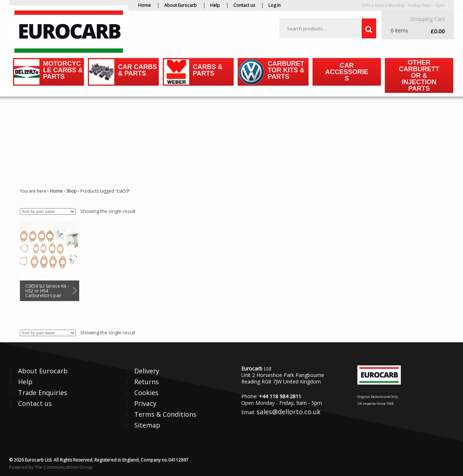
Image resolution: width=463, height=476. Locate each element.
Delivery (147, 371)
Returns (146, 382)
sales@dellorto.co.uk (288, 412)
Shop (71, 191)
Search (369, 29)
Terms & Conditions (165, 414)
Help (215, 5)
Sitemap (147, 425)
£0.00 (418, 31)
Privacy (145, 403)
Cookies (146, 393)
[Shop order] (48, 211)
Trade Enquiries (43, 393)
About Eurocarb (180, 5)
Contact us (244, 5)
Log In (275, 5)
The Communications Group (64, 467)
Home (145, 5)
